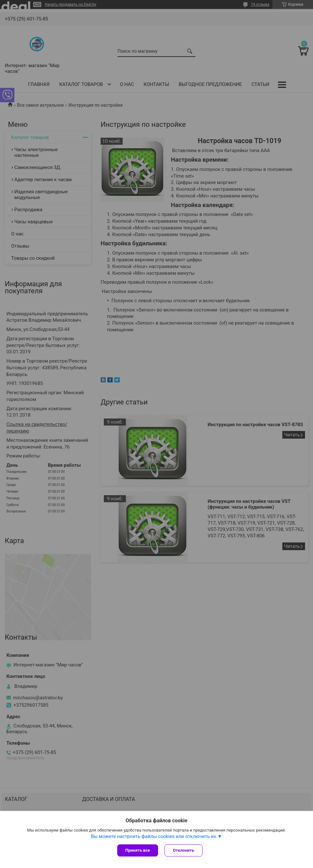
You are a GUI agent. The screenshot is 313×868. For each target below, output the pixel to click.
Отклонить (183, 850)
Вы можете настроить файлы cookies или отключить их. (154, 836)
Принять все (138, 850)
